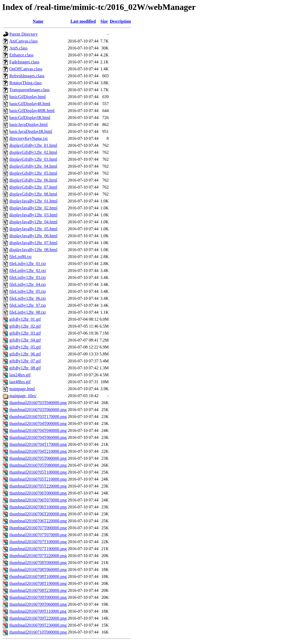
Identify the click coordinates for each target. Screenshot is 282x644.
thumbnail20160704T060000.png (38, 437)
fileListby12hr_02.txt (28, 271)
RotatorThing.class (26, 83)
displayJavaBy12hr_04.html (33, 222)
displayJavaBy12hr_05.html (33, 229)
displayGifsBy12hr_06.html (33, 180)
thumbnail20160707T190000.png (38, 549)
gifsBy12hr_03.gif (25, 333)
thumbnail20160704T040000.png (38, 430)
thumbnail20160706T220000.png (38, 521)
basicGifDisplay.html (28, 97)
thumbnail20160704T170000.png (38, 444)
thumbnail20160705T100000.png (38, 472)
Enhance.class (21, 55)
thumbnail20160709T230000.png (38, 625)
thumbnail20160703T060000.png (38, 410)
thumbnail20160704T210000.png (38, 451)
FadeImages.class (24, 62)
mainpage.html (22, 389)
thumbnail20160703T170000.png (38, 417)
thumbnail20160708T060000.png (38, 570)
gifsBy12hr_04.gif (25, 340)
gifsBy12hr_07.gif (25, 361)
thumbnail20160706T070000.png (38, 500)
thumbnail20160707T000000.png (38, 528)
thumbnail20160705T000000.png (38, 458)
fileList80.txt (20, 257)
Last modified (83, 21)
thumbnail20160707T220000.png (38, 556)
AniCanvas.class (23, 41)
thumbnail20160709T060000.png (38, 604)
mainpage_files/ (23, 396)
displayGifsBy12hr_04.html (33, 166)
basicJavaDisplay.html (28, 124)
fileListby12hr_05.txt (28, 291)
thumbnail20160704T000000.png (38, 423)
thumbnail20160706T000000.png (38, 493)
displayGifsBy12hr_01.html (33, 145)
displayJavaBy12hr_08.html (33, 250)
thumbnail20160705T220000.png (38, 486)
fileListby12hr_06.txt (28, 298)
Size (104, 21)
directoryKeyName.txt (29, 138)
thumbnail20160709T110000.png (38, 611)
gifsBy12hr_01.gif (25, 319)
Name (38, 21)
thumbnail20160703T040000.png (38, 403)
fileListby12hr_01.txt (28, 264)
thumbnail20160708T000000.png (38, 563)
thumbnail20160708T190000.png (38, 583)
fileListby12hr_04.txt (28, 284)
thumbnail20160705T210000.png (38, 479)
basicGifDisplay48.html (30, 104)
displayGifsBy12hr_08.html (33, 194)
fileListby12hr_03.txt (28, 277)
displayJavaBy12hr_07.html (33, 243)
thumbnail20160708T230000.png (38, 590)
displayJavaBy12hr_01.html (33, 201)
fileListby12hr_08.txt (28, 312)
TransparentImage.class (30, 90)
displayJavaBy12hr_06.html (33, 236)
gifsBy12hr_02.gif (25, 326)
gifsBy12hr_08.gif (25, 368)
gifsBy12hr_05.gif (25, 347)
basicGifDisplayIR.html (30, 118)
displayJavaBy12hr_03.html (33, 215)
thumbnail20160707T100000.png (38, 542)
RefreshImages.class (27, 76)
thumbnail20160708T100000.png (38, 576)
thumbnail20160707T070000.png (38, 535)
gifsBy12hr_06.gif (25, 354)
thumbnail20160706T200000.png (38, 514)
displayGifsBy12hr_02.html (33, 152)
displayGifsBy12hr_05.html (33, 173)
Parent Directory (23, 34)
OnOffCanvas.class (26, 69)
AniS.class (18, 48)
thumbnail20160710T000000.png (38, 632)
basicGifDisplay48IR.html (32, 111)
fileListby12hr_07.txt (28, 305)
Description (120, 21)
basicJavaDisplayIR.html (31, 131)
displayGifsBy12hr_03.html (33, 159)
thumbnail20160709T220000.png (38, 618)
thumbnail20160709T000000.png (38, 597)
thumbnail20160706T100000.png (38, 507)
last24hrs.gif (20, 375)
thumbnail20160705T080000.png (38, 465)
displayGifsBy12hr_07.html (33, 187)
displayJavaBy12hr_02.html (33, 208)
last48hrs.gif (20, 382)
